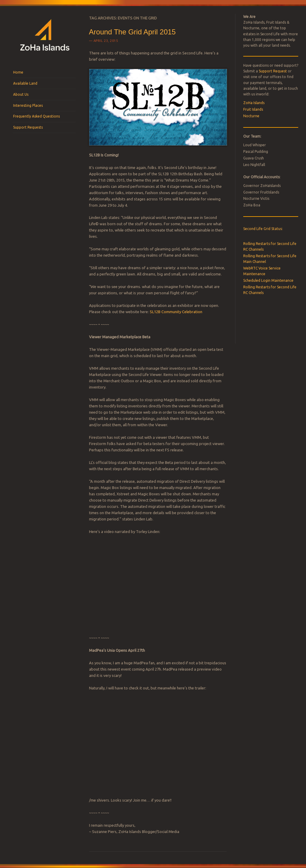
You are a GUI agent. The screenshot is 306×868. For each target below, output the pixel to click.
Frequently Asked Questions (36, 116)
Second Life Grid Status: (263, 229)
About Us (21, 94)
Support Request (273, 71)
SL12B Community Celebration (176, 312)
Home (18, 72)
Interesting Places (28, 105)
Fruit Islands (253, 109)
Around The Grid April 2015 (132, 32)
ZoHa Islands (254, 103)
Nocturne (251, 116)
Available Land (25, 83)
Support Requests (28, 127)
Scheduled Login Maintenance (268, 280)
